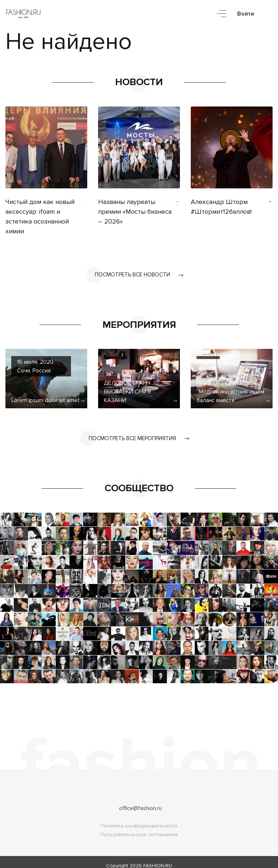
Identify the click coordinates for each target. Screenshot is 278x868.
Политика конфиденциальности (139, 819)
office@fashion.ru (140, 801)
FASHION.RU (158, 858)
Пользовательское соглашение (139, 827)
